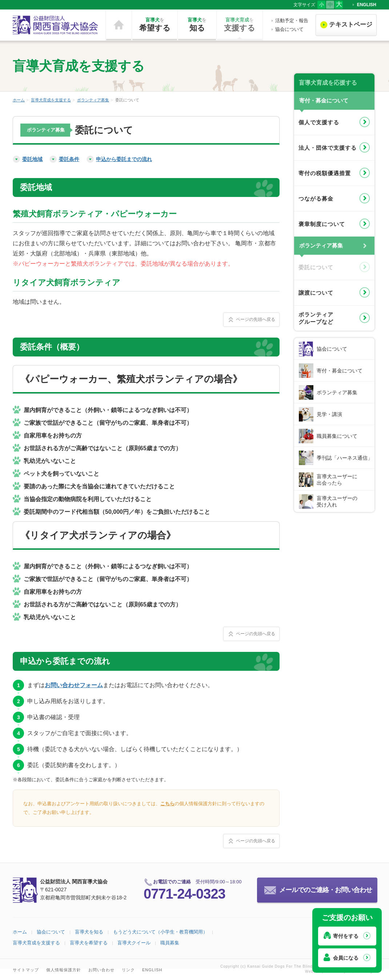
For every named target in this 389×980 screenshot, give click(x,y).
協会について (289, 29)
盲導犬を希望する (89, 943)
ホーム (119, 25)
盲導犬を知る (89, 932)
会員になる (346, 958)
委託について (316, 267)
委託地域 (32, 159)
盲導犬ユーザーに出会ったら (337, 480)
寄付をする (346, 936)
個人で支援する (319, 122)
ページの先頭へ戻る (256, 319)
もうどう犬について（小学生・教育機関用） (160, 932)
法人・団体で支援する (328, 148)
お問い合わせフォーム (74, 685)
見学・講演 (329, 414)
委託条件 (69, 159)
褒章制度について (322, 224)
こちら (167, 804)
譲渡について (316, 293)
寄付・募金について (340, 371)
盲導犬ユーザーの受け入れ (337, 501)
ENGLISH (367, 5)
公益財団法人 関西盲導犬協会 (56, 25)
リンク (128, 970)
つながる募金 (316, 199)
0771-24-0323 (185, 894)
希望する (155, 24)
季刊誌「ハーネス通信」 (345, 458)
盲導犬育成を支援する (51, 100)
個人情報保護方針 (64, 970)
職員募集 (170, 943)
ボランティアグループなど (316, 318)
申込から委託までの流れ (124, 159)
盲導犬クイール (134, 943)
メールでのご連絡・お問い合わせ (326, 890)
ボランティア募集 (93, 100)
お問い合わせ (101, 970)
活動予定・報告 (292, 21)
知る (197, 24)
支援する (240, 24)
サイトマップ (26, 970)
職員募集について (337, 436)
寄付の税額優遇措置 (325, 173)
